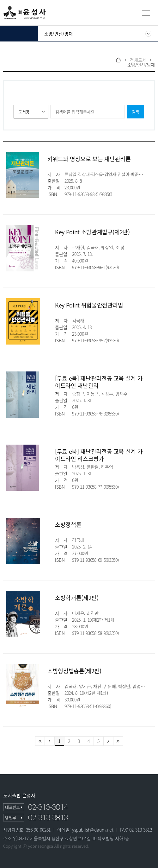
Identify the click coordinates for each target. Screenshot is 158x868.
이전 (50, 741)
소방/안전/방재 (141, 65)
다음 (109, 741)
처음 (40, 741)
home (118, 60)
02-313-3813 (48, 818)
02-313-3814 (48, 807)
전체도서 (138, 60)
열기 (146, 13)
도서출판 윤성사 (19, 796)
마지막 (118, 741)
